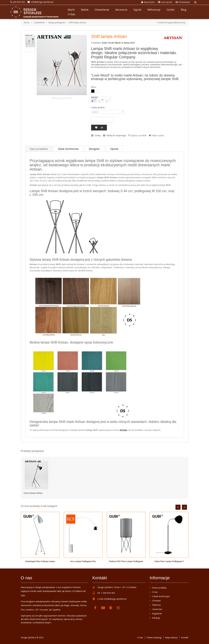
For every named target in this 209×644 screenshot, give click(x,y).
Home (27, 22)
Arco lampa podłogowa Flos (83, 561)
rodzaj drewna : (99, 107)
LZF (37, 610)
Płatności (156, 605)
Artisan (124, 430)
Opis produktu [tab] (39, 149)
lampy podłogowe (57, 22)
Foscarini (44, 610)
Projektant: (96, 43)
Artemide (75, 605)
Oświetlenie (102, 10)
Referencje (154, 10)
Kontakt (185, 637)
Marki (71, 10)
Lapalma (56, 610)
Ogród (137, 10)
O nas (71, 14)
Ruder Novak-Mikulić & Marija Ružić (118, 43)
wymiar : (95, 97)
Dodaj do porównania (102, 128)
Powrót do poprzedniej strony (172, 22)
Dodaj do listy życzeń (96, 128)
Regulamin (157, 614)
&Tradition (77, 591)
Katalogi (156, 618)
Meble (85, 10)
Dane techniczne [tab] (68, 149)
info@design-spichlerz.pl (115, 599)
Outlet (171, 10)
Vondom (30, 610)
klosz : (94, 87)
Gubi (23, 595)
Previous (178, 507)
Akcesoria (121, 10)
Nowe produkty (159, 588)
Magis (67, 605)
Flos (23, 610)
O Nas (140, 637)
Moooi (83, 605)
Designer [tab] (94, 149)
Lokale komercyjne (161, 596)
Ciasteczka (157, 609)
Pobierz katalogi (154, 637)
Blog (184, 10)
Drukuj (98, 135)
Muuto (68, 591)
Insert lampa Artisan (33, 493)
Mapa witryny (171, 637)
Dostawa (156, 601)
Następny (30, 50)
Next (184, 507)
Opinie (114, 149)
